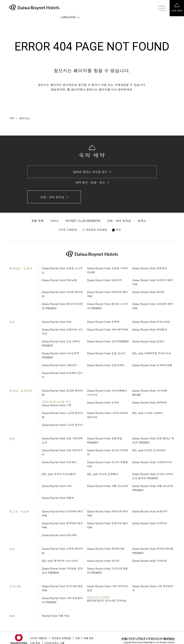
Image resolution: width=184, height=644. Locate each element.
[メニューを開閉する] (162, 8)
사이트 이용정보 (39, 638)
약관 (77, 638)
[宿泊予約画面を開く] (177, 8)
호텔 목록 (37, 221)
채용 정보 (89, 638)
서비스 (55, 221)
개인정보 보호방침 (61, 638)
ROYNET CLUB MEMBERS (83, 221)
